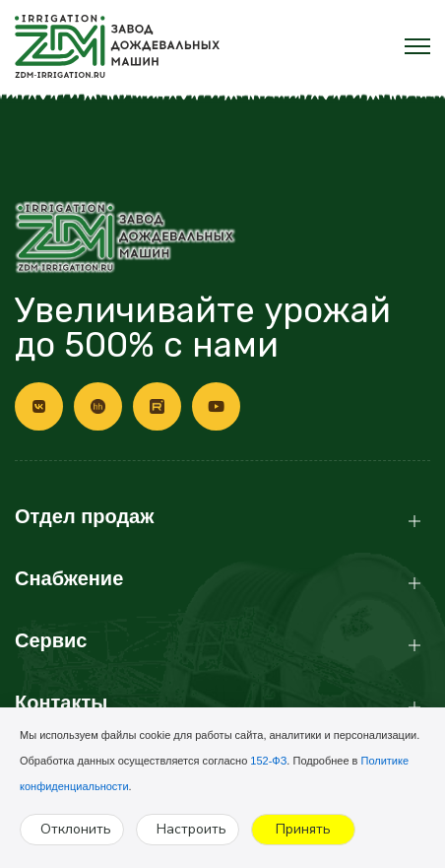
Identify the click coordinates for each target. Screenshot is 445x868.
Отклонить (76, 829)
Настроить (191, 829)
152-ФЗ (268, 761)
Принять (303, 829)
